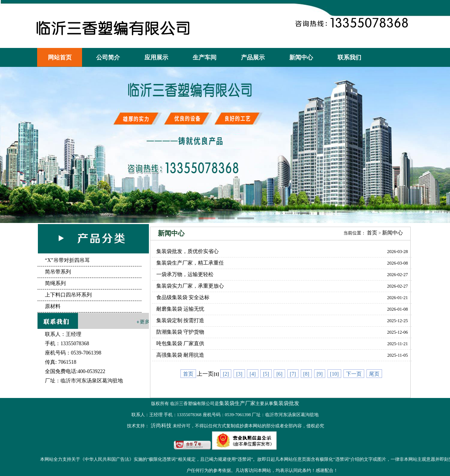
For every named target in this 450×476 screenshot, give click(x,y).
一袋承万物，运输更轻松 (185, 274)
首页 (372, 233)
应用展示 (156, 57)
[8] (306, 374)
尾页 (374, 374)
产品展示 (253, 57)
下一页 (354, 374)
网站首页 (60, 57)
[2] (226, 374)
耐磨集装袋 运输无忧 (180, 309)
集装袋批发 (286, 403)
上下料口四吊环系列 (68, 295)
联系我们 (349, 57)
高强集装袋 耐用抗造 (180, 355)
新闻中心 (301, 57)
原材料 (53, 306)
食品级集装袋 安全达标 (183, 297)
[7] (293, 374)
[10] (334, 374)
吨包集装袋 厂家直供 (180, 344)
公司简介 (108, 57)
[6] (279, 374)
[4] (252, 374)
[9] (320, 374)
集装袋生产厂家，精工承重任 (190, 263)
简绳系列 (55, 283)
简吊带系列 (58, 272)
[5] (266, 374)
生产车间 (205, 57)
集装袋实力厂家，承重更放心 (190, 286)
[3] (239, 374)
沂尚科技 (160, 426)
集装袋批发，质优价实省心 (187, 251)
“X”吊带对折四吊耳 (67, 260)
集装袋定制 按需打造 (180, 320)
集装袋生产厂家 (237, 403)
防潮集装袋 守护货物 (180, 332)
